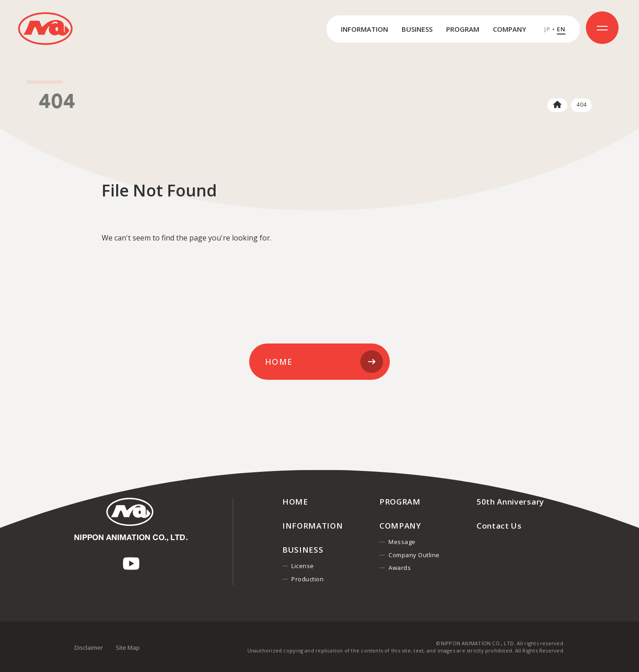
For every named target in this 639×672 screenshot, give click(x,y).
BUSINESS (417, 29)
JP (547, 29)
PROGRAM (463, 29)
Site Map (128, 647)
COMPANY (509, 29)
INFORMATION (364, 29)
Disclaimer (89, 647)
